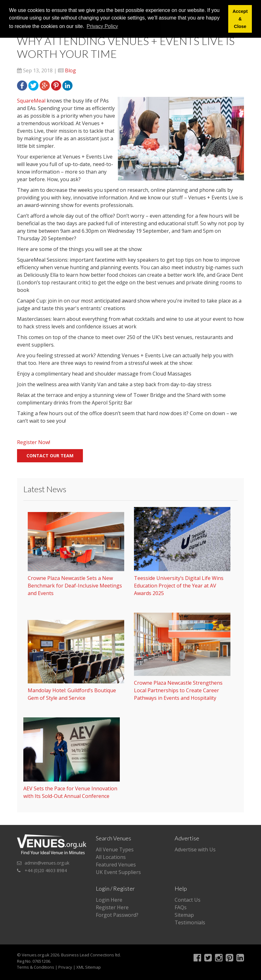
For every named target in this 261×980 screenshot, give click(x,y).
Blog (70, 70)
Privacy (65, 967)
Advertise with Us (195, 849)
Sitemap (184, 915)
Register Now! (34, 442)
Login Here (109, 900)
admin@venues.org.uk (47, 863)
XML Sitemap (89, 967)
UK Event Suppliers (118, 872)
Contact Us (188, 900)
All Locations (111, 857)
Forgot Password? (117, 915)
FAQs (181, 907)
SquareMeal (31, 101)
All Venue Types (115, 849)
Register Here (112, 907)
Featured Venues (116, 865)
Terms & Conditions (36, 967)
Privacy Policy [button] (102, 26)
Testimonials (190, 922)
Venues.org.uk (36, 955)
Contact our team (50, 456)
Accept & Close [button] (240, 19)
